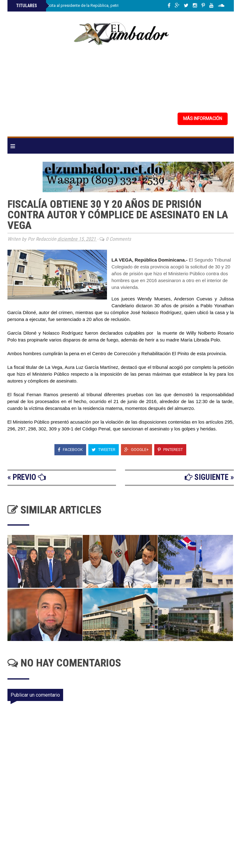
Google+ (137, 450)
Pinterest (170, 450)
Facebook (70, 450)
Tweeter (104, 450)
